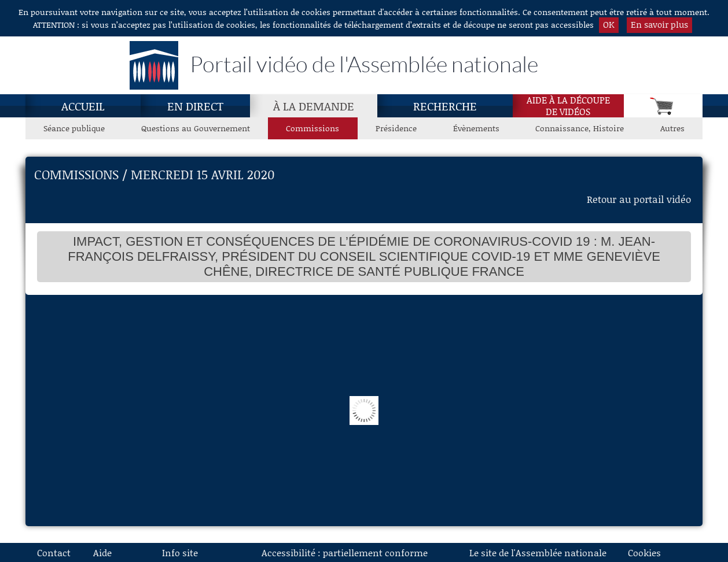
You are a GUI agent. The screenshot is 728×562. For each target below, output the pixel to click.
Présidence (396, 128)
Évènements (476, 128)
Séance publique (74, 128)
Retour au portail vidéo (639, 199)
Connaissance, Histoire (580, 128)
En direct (195, 106)
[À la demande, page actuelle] (314, 106)
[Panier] (663, 106)
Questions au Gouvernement (196, 128)
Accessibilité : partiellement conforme (345, 552)
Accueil (83, 106)
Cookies (644, 552)
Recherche (445, 106)
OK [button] (609, 24)
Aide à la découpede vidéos (568, 106)
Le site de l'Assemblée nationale (538, 552)
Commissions (312, 128)
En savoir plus (659, 24)
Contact (54, 552)
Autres (672, 128)
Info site (180, 552)
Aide (102, 552)
